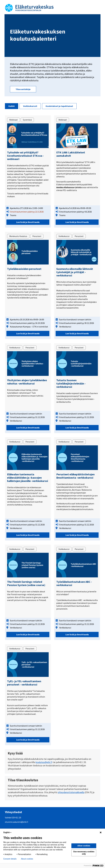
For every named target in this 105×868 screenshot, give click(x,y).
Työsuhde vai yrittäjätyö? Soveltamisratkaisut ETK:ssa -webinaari (25, 156)
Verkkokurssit (30, 106)
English (8, 832)
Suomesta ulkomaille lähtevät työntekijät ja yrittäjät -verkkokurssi (75, 272)
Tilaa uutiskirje (23, 89)
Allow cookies (84, 846)
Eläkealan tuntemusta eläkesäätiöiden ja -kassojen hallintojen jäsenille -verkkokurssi (28, 478)
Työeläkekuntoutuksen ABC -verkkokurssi (74, 583)
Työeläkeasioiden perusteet (24, 269)
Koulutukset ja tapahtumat (59, 106)
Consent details (10, 859)
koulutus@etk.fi (44, 762)
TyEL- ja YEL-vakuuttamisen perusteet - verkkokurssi (24, 683)
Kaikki (12, 106)
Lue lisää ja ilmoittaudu (28, 222)
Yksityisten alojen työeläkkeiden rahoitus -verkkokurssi (27, 382)
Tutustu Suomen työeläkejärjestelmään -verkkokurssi (71, 383)
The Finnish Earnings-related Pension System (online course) (26, 583)
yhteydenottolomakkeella (71, 792)
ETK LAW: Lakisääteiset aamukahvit (71, 154)
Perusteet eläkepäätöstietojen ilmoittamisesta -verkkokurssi (75, 476)
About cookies (27, 859)
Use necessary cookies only (84, 853)
